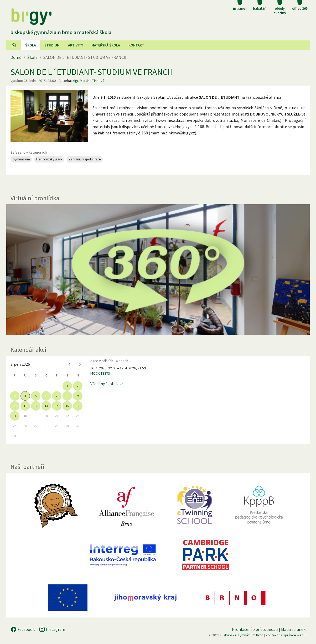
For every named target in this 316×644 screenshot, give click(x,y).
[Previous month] (69, 364)
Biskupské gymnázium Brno (242, 635)
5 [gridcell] (36, 396)
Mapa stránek (293, 629)
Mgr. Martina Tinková (88, 81)
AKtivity (76, 45)
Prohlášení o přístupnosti (255, 629)
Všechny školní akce (108, 384)
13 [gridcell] (46, 406)
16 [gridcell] (78, 406)
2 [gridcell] (78, 386)
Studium (52, 45)
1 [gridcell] (67, 386)
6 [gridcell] (46, 396)
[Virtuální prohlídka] (158, 270)
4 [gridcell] (25, 396)
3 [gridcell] (15, 396)
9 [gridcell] (78, 396)
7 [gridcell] (57, 396)
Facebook (23, 629)
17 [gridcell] (15, 416)
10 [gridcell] (15, 406)
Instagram (52, 629)
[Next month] (80, 364)
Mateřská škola (106, 45)
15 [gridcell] (67, 406)
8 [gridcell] (67, 396)
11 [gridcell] (25, 406)
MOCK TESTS (100, 373)
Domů (16, 57)
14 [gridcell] (57, 406)
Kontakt (136, 45)
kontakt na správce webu (286, 635)
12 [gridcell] (36, 406)
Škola (31, 45)
